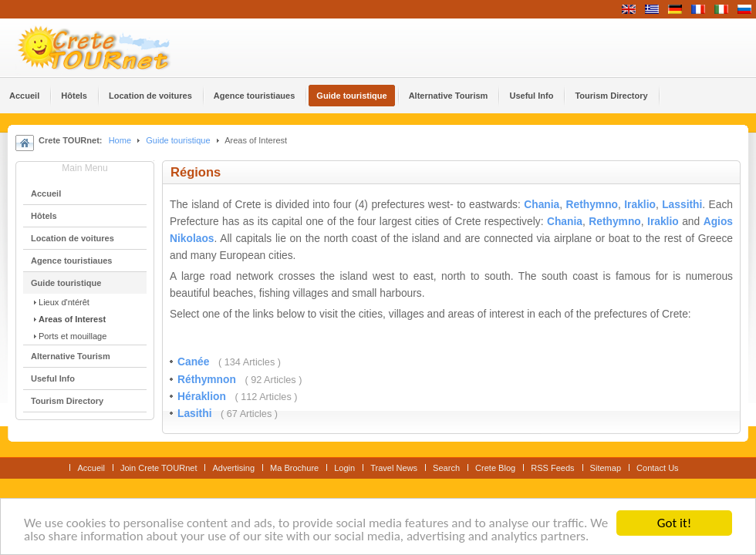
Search (446, 468)
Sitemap (606, 468)
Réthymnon (208, 380)
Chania (542, 205)
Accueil (91, 468)
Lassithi (682, 205)
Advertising (233, 468)
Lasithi (196, 414)
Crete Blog (495, 468)
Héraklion (203, 397)
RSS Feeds (552, 468)
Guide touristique (178, 140)
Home (120, 140)
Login (344, 468)
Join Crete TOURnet (159, 468)
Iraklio (640, 205)
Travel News (394, 468)
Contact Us (658, 468)
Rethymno (592, 205)
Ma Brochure (294, 468)
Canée (195, 362)
